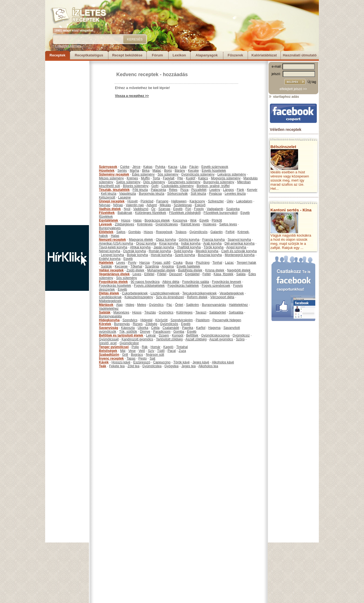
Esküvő (200, 205)
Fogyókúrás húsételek (115, 286)
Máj (123, 351)
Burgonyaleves (110, 228)
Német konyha (110, 251)
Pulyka (160, 167)
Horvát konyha (161, 255)
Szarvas (164, 209)
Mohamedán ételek (161, 270)
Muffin (145, 178)
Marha (134, 171)
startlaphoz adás (284, 97)
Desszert (176, 274)
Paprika (188, 328)
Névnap (105, 205)
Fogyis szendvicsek (216, 286)
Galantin (217, 232)
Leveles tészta (235, 194)
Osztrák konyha (135, 251)
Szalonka (233, 209)
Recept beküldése (127, 55)
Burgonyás (122, 324)
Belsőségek (108, 351)
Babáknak (125, 213)
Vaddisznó (141, 209)
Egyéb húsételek (214, 171)
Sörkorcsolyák (177, 194)
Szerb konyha (185, 255)
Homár (155, 347)
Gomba (179, 332)
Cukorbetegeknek (135, 293)
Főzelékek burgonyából (221, 213)
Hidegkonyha (109, 320)
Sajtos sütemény (128, 182)
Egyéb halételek (188, 266)
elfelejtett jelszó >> (293, 89)
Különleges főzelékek (151, 213)
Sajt (153, 358)
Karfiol (201, 328)
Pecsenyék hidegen (227, 320)
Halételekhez (238, 305)
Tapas (131, 358)
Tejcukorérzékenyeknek (199, 293)
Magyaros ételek (141, 240)
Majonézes (121, 312)
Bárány (180, 171)
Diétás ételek (109, 293)
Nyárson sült (155, 355)
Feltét (207, 274)
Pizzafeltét (199, 190)
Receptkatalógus (89, 55)
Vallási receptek (111, 270)
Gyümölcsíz (241, 335)
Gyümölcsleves (167, 224)
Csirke (125, 167)
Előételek (106, 232)
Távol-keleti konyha (113, 247)
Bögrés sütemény (136, 186)
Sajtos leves (228, 224)
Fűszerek (235, 55)
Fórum (157, 55)
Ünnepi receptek (112, 201)
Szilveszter (216, 201)
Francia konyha (213, 240)
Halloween (179, 201)
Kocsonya (180, 220)
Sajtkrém (193, 305)
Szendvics (130, 320)
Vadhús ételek (110, 209)
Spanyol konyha (239, 240)
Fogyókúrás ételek (113, 282)
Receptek (57, 55)
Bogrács (137, 355)
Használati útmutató (300, 55)
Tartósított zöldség (169, 339)
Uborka (143, 328)
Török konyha (214, 247)
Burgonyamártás (214, 305)
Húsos (126, 220)
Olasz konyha (166, 240)
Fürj (188, 209)
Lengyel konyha (112, 255)
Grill (125, 355)
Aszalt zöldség (196, 339)
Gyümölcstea (152, 366)
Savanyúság (109, 328)
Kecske (193, 171)
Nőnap (118, 205)
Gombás (135, 232)
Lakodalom (244, 201)
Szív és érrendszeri (170, 297)
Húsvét (133, 201)
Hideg (130, 305)
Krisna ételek (215, 270)
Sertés (122, 171)
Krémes (132, 178)
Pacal (172, 351)
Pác (169, 305)
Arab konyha (212, 243)
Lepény (215, 190)
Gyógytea (171, 366)
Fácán (194, 167)
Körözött (162, 320)
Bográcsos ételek (157, 220)
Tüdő (161, 351)
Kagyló (168, 347)
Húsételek (107, 171)
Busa (189, 263)
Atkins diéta (171, 282)
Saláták (106, 266)
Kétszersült (107, 197)
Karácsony (197, 201)
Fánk (240, 190)
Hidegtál (146, 320)
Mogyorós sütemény (226, 178)
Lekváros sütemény (232, 174)
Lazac (229, 263)
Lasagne (125, 197)
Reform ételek (197, 297)
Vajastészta (128, 194)
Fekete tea (117, 366)
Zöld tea (133, 366)
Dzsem (164, 335)
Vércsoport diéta (222, 297)
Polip (135, 347)
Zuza (182, 351)
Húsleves (210, 224)
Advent (151, 205)
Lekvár (151, 335)
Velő (142, 351)
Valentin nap (135, 205)
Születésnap (183, 205)
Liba (183, 167)
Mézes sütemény (112, 178)
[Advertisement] (67, 143)
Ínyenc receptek (112, 358)
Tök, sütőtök (128, 332)
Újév (230, 201)
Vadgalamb (215, 209)
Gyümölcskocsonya (215, 335)
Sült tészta (198, 194)
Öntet (179, 305)
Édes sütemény (143, 174)
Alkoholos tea (208, 366)
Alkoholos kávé (223, 362)
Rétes (173, 190)
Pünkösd (147, 201)
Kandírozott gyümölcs (137, 339)
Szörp (240, 339)
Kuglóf (190, 178)
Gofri (155, 186)
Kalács (203, 178)
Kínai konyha (169, 243)
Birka (146, 171)
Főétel (162, 274)
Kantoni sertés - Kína (291, 210)
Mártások (106, 305)
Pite (180, 178)
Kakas (148, 167)
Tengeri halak (246, 263)
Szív (151, 351)
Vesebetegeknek (232, 293)
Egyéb (178, 209)
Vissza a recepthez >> (132, 96)
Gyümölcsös (198, 232)
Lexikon (179, 55)
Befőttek (192, 335)
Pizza (184, 190)
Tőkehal (136, 266)
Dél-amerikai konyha (239, 243)
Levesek (106, 224)
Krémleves (145, 224)
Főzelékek (107, 213)
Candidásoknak (110, 297)
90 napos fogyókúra (145, 282)
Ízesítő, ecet (108, 343)
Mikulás (165, 205)
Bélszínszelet (283, 147)
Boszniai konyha (210, 255)
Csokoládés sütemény (178, 186)
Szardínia (152, 266)
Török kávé (181, 362)
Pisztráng (203, 263)
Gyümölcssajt (109, 339)
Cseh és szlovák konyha (239, 251)
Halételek (106, 263)
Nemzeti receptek (113, 240)
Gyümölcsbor (129, 343)
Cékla (155, 328)
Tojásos (181, 232)
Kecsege (121, 266)
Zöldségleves (125, 224)
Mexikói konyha (207, 251)
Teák (103, 366)
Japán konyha (164, 247)
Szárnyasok (108, 167)
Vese (132, 351)
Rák (145, 347)
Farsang (162, 201)
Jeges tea (189, 366)
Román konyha (160, 251)
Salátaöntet (218, 312)
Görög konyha (189, 240)
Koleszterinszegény (139, 297)
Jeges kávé (201, 362)
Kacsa (173, 167)
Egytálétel (192, 274)
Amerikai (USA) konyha (116, 243)
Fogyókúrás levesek (226, 282)
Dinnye (145, 332)
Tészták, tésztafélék (114, 190)
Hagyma (214, 328)
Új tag (312, 82)
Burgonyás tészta (151, 194)
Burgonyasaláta (110, 316)
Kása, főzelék (223, 274)
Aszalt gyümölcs (221, 339)
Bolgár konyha (138, 255)
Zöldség (151, 324)
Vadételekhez (109, 309)
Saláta (241, 274)
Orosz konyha (146, 243)
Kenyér (252, 190)
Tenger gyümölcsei (114, 347)
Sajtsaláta (236, 312)
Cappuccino (162, 362)
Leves (121, 263)
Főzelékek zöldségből (185, 213)
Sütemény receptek (114, 174)
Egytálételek (109, 220)
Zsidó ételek (135, 270)
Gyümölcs (156, 305)
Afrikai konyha (140, 247)
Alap (119, 305)
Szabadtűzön (109, 355)
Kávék (104, 362)
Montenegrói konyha (240, 255)
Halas (138, 220)
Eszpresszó (142, 362)
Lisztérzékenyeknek (165, 293)
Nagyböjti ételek (239, 270)
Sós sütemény (168, 174)
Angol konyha (236, 247)
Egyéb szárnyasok (215, 167)
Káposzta (128, 328)
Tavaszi (201, 312)
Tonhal (217, 263)
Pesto (142, 358)
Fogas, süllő (162, 263)
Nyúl (127, 209)
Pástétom (203, 320)
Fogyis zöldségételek (149, 286)
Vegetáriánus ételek (114, 274)
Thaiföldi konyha (189, 247)
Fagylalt (169, 178)
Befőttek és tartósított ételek (121, 335)
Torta (156, 178)
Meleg (142, 305)
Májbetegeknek (110, 301)
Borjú (168, 171)
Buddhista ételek (190, 270)
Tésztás (150, 312)
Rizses (138, 324)
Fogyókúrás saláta (196, 282)
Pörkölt (217, 220)
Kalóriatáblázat (264, 55)
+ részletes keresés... (69, 46)
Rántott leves (190, 224)
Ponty (132, 263)
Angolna (168, 266)
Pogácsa (216, 194)
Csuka (178, 263)
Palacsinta (158, 190)
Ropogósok (164, 232)
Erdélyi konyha (110, 259)
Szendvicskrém (182, 320)
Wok (193, 220)
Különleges (184, 312)
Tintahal (182, 347)
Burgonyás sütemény (219, 182)
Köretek (105, 324)
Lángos (228, 190)
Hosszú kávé (121, 362)
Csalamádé (171, 328)
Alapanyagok (207, 55)
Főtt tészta (140, 190)
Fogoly (199, 209)
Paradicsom (162, 332)
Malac (157, 171)
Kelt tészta (109, 194)
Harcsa (145, 263)
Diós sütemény (154, 182)
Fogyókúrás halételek (183, 286)
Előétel (149, 274)
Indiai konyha (191, 243)
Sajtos (121, 232)
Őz (153, 209)
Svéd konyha (183, 251)
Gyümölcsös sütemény (198, 174)
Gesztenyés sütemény (184, 182)
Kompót (177, 335)
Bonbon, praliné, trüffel (213, 186)
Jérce (136, 167)
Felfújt (230, 232)
